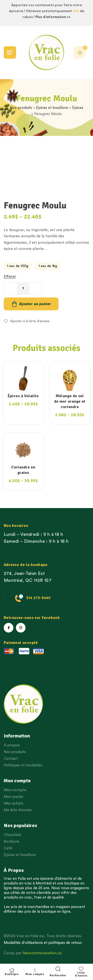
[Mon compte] (35, 970)
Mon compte (35, 974)
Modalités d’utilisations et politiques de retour (43, 943)
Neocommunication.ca (42, 953)
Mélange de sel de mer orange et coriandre (70, 401)
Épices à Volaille (23, 396)
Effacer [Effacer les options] (10, 277)
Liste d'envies (81, 974)
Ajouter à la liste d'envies (30, 321)
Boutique (12, 974)
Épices (78, 108)
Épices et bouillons (52, 108)
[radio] (18, 266)
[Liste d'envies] (81, 969)
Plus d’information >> (53, 17)
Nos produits (21, 108)
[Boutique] (12, 970)
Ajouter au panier (35, 304)
